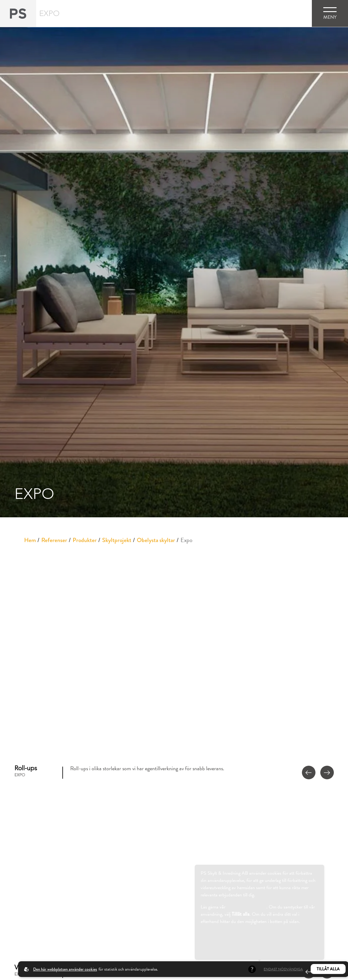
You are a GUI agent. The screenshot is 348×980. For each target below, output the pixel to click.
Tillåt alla (328, 969)
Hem (30, 540)
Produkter (85, 540)
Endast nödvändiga (283, 969)
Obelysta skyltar (156, 540)
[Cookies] (8, 972)
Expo (187, 540)
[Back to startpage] (18, 13)
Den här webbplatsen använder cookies (65, 969)
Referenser (54, 540)
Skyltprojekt (117, 540)
